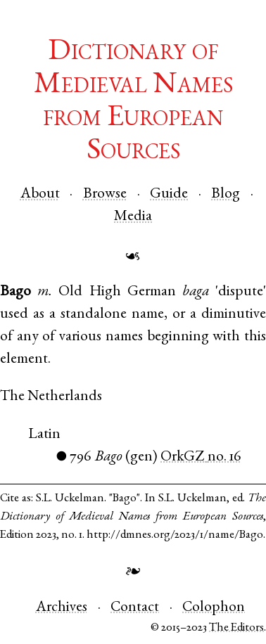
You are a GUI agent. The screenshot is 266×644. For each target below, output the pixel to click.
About (40, 194)
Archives (62, 608)
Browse (105, 194)
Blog (226, 194)
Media (133, 217)
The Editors (236, 628)
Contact (135, 608)
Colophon (214, 608)
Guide (169, 194)
